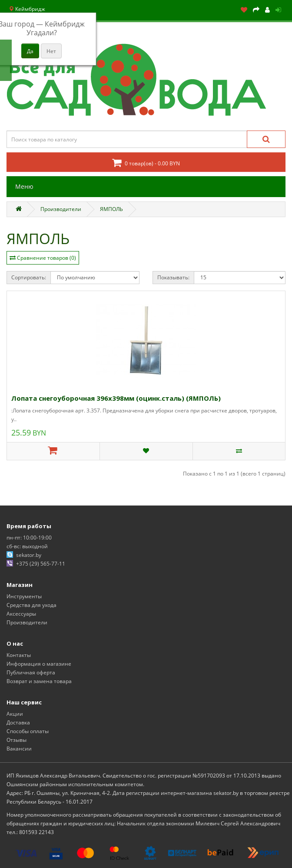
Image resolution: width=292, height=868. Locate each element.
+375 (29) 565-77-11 (41, 564)
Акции (15, 714)
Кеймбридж (27, 9)
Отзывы (17, 740)
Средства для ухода (32, 605)
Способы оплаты (28, 731)
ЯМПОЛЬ (111, 209)
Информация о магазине (39, 664)
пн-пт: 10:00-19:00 (29, 538)
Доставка (18, 722)
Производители (61, 209)
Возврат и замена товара (39, 681)
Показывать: (173, 277)
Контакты (19, 655)
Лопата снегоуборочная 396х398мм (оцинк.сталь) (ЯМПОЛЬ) (116, 398)
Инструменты (24, 596)
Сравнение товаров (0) (46, 258)
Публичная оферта (31, 672)
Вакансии (19, 749)
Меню (24, 186)
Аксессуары (21, 614)
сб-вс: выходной (27, 546)
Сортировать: (29, 277)
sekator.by (29, 555)
